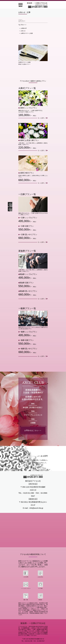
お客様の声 (24, 28)
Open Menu (21, 5)
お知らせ (23, 31)
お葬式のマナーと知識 (27, 33)
